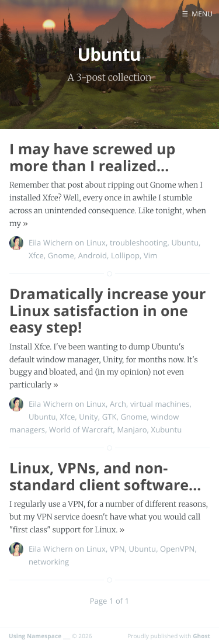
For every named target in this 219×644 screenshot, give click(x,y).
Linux (96, 243)
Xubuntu (167, 430)
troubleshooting (139, 243)
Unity (88, 417)
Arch (118, 404)
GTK (109, 417)
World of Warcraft (81, 430)
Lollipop (125, 255)
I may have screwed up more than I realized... (92, 157)
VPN (117, 549)
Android (93, 255)
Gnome (61, 255)
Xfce (36, 255)
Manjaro (132, 430)
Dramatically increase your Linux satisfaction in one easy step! (107, 311)
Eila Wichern (51, 243)
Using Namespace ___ (40, 636)
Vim (150, 255)
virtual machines (160, 404)
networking (49, 562)
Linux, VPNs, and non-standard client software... (105, 477)
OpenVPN (177, 549)
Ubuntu (185, 243)
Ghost (201, 636)
